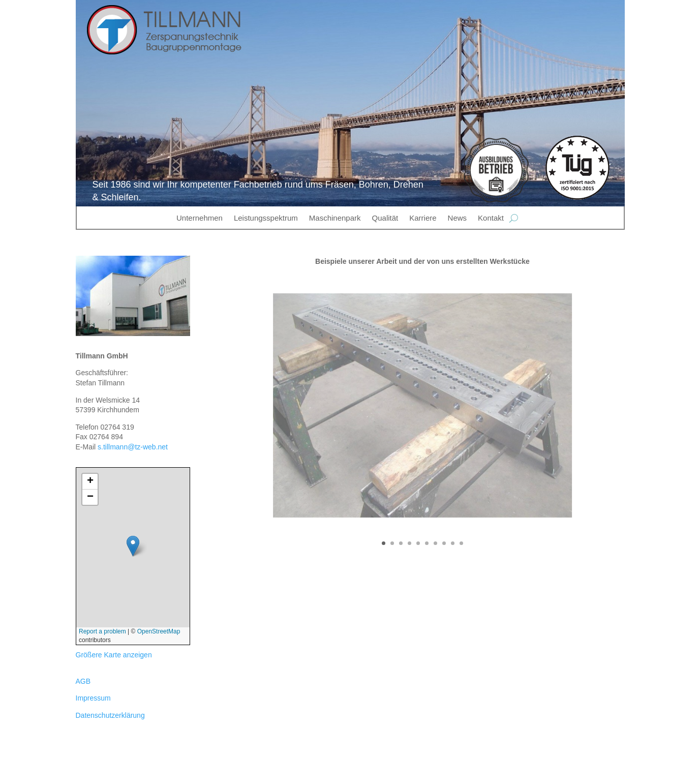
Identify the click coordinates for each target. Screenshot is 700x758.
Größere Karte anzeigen (114, 655)
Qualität (385, 218)
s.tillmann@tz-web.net (133, 447)
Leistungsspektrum (266, 218)
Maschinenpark (335, 218)
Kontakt (491, 218)
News (458, 218)
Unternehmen (200, 218)
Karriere (423, 218)
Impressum (93, 698)
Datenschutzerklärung (110, 715)
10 (461, 543)
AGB (83, 681)
